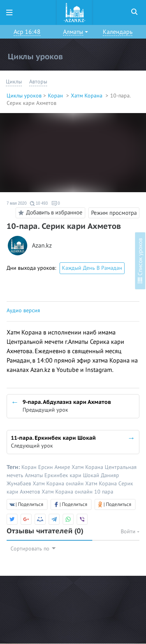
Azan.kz (42, 246)
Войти (130, 532)
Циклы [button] (14, 82)
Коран (56, 96)
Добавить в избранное (49, 213)
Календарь (118, 32)
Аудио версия (23, 310)
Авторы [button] (38, 82)
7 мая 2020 (17, 203)
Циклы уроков (24, 96)
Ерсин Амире (55, 467)
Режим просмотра (114, 213)
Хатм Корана (87, 96)
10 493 (39, 203)
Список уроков (140, 261)
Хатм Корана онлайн (59, 484)
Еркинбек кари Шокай (73, 475)
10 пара (104, 492)
